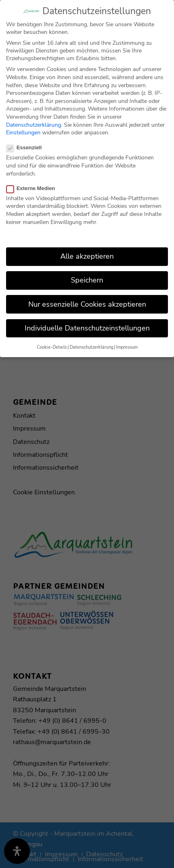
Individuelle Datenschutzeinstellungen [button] (87, 323)
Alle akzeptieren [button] (87, 252)
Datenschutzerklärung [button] (91, 342)
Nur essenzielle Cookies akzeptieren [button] (87, 299)
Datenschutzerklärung (34, 120)
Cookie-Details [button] (52, 342)
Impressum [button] (127, 342)
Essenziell (27, 143)
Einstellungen (23, 128)
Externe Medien (34, 183)
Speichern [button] (87, 276)
